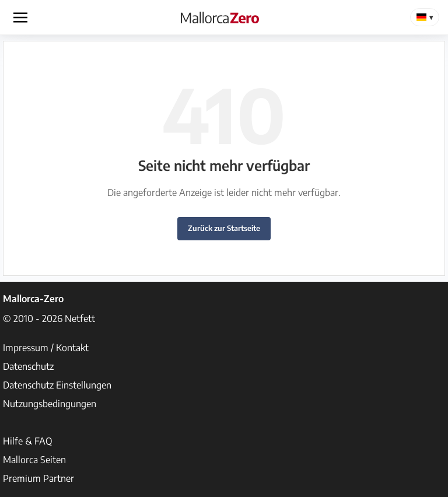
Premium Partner (38, 478)
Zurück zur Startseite (224, 228)
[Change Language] (425, 17)
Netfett (80, 318)
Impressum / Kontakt (46, 348)
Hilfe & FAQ (28, 441)
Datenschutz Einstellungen (57, 385)
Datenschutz (28, 366)
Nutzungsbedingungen (50, 404)
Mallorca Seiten (34, 460)
